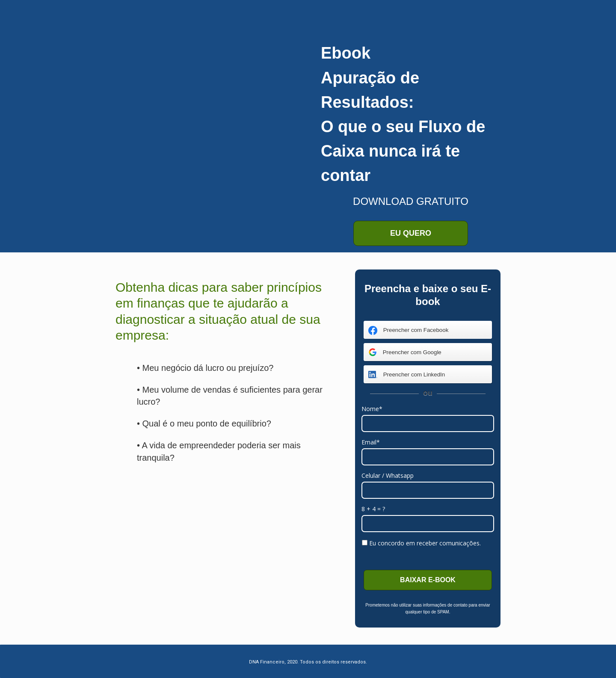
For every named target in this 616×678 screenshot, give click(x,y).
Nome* (372, 409)
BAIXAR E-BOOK (428, 580)
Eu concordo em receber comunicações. (421, 543)
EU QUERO (411, 233)
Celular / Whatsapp (388, 476)
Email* (371, 442)
